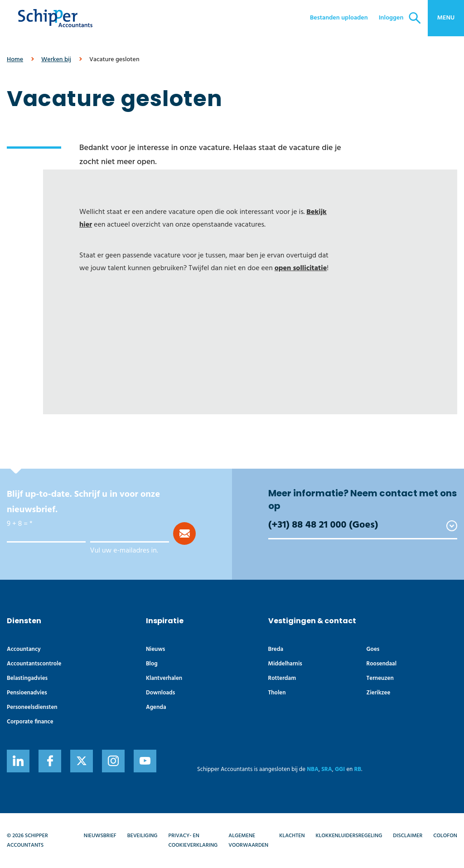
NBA (313, 769)
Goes (373, 649)
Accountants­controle (34, 664)
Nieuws (156, 649)
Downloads (160, 693)
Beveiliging (143, 836)
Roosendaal (382, 664)
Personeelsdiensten (32, 707)
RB (358, 769)
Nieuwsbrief (100, 836)
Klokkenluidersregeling (349, 836)
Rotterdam (282, 678)
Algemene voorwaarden (248, 840)
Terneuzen (380, 678)
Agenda (156, 707)
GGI (340, 769)
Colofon (445, 836)
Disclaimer (408, 836)
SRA (327, 769)
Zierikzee (379, 693)
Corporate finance (30, 722)
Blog (152, 664)
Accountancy (24, 649)
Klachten (292, 836)
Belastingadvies (27, 678)
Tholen (277, 693)
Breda (276, 649)
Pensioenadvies (27, 693)
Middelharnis (285, 664)
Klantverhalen (164, 678)
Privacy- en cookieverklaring (193, 840)
